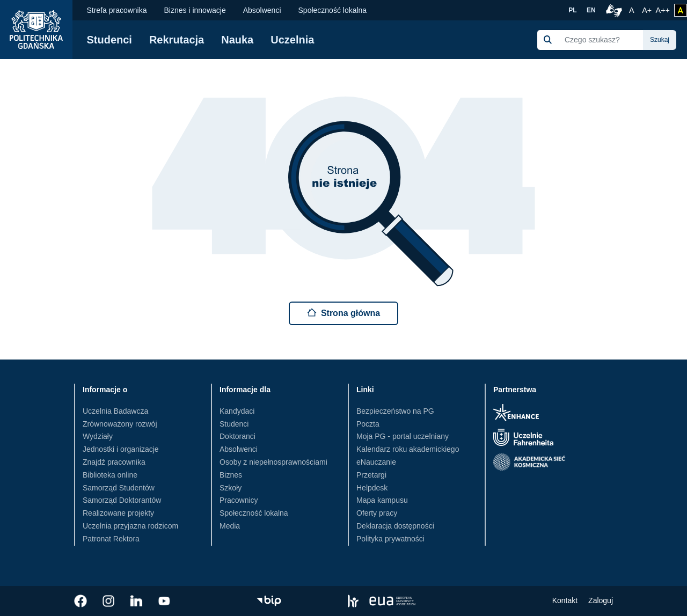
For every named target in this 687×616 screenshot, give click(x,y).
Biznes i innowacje (195, 10)
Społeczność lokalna (333, 10)
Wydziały (98, 436)
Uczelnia (292, 40)
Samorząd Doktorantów (122, 500)
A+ (648, 9)
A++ (663, 9)
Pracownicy (239, 500)
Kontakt (565, 600)
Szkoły (231, 488)
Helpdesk (372, 488)
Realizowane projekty (118, 513)
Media (230, 526)
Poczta (368, 424)
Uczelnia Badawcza (115, 411)
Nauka (237, 40)
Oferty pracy (377, 513)
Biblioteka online (110, 475)
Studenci (109, 40)
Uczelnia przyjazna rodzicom (130, 526)
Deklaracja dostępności (395, 526)
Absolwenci (262, 10)
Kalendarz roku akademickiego (408, 449)
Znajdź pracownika (114, 462)
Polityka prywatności (390, 539)
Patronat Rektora (111, 539)
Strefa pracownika (116, 10)
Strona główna (343, 313)
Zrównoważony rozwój (120, 424)
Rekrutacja (177, 40)
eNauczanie (376, 462)
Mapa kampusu (382, 500)
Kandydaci (237, 411)
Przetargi (371, 475)
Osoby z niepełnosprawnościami (273, 462)
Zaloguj (601, 600)
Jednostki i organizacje (121, 449)
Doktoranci (237, 436)
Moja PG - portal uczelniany (403, 436)
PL (572, 10)
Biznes (231, 475)
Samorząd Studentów (119, 488)
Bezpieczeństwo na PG (395, 411)
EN (591, 10)
